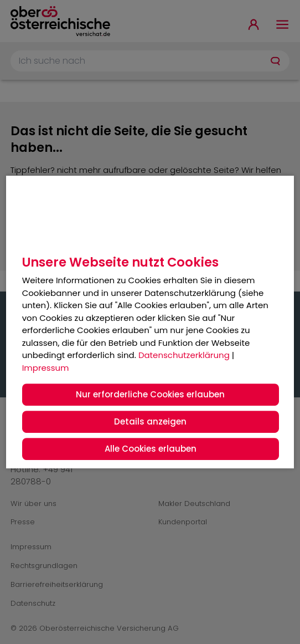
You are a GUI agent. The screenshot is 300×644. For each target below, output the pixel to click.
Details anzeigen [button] (150, 421)
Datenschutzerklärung (184, 355)
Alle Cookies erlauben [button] (151, 449)
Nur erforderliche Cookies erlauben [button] (150, 394)
